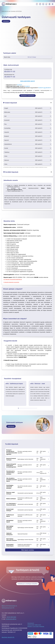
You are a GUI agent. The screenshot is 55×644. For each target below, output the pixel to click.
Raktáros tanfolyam (11, 499)
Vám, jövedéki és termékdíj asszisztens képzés (12, 480)
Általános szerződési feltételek (36, 627)
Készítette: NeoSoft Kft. (8, 637)
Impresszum (31, 623)
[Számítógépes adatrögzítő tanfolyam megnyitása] (48, 487)
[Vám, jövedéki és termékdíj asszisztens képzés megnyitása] (48, 480)
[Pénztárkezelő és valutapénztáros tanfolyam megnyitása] (48, 473)
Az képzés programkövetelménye (13, 279)
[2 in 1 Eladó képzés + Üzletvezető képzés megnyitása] (48, 504)
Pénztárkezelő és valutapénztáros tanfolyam (10, 473)
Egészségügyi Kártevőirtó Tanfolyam (10, 528)
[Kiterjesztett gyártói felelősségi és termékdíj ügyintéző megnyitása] (48, 465)
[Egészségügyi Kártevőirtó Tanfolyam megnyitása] (48, 528)
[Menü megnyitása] (53, 4)
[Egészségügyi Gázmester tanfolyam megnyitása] (48, 540)
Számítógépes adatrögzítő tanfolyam (10, 487)
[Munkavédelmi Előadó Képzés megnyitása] (48, 545)
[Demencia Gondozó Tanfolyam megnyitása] (48, 459)
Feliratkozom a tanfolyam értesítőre (27, 584)
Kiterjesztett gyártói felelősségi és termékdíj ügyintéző (11, 465)
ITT (22, 191)
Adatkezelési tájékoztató (34, 625)
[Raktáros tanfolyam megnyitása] (48, 499)
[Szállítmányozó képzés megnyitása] (48, 516)
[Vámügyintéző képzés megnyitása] (48, 521)
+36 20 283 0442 (11, 617)
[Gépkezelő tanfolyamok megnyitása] (48, 534)
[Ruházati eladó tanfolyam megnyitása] (48, 510)
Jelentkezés (6, 21)
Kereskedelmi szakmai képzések (12, 11)
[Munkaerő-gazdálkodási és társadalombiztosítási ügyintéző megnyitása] (48, 452)
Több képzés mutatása (28, 550)
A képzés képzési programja (11, 282)
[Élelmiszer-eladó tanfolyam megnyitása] (48, 493)
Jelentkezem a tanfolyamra (27, 96)
